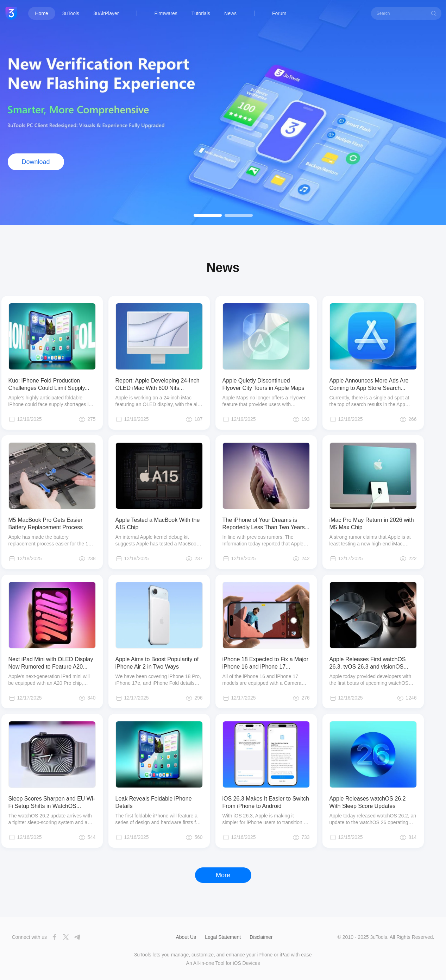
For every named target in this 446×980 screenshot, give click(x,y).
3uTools (71, 13)
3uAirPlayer (106, 13)
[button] (208, 215)
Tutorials (201, 13)
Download (36, 162)
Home (42, 13)
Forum (279, 13)
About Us (186, 937)
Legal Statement (223, 937)
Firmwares (166, 13)
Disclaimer (261, 937)
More (223, 875)
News (230, 13)
